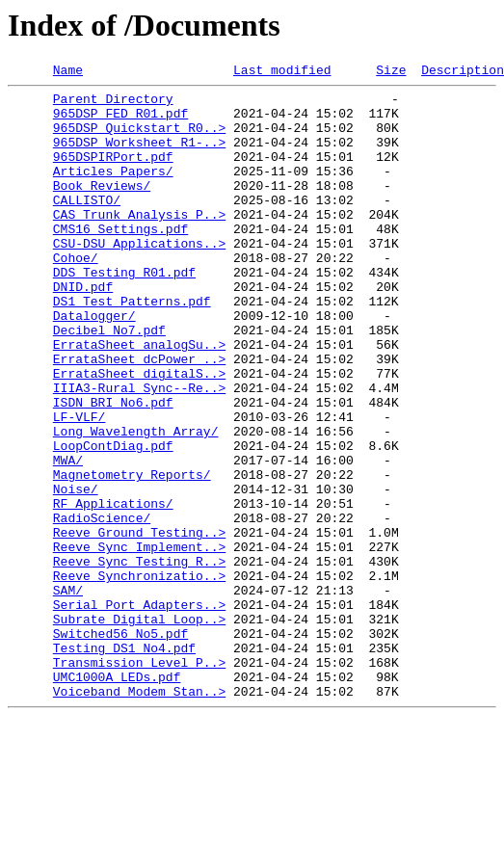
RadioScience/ (102, 607)
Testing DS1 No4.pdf (124, 763)
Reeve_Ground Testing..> (139, 624)
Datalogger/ (94, 364)
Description (463, 72)
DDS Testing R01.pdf (124, 312)
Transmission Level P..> (139, 780)
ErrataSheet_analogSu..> (139, 399)
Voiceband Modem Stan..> (139, 815)
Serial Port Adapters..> (139, 711)
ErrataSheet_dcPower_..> (139, 416)
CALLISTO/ (87, 225)
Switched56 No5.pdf (120, 746)
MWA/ (68, 538)
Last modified (282, 72)
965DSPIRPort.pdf (113, 173)
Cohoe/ (76, 295)
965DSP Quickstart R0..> (139, 139)
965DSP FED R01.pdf (120, 121)
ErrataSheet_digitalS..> (139, 434)
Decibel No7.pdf (109, 382)
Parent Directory (113, 104)
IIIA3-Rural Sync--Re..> (139, 451)
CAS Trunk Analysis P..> (139, 243)
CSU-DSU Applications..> (139, 277)
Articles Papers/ (113, 191)
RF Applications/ (113, 590)
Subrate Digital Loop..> (139, 728)
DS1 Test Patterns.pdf (132, 347)
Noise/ (76, 572)
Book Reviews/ (102, 208)
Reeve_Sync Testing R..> (139, 659)
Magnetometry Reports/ (132, 555)
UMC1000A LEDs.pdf (117, 798)
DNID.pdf (83, 330)
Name (68, 72)
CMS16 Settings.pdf (120, 260)
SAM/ (68, 694)
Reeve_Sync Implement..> (139, 642)
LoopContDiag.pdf (113, 520)
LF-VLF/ (80, 486)
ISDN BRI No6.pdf (113, 468)
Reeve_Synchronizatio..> (139, 676)
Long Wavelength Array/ (136, 503)
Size (391, 72)
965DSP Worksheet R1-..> (139, 156)
